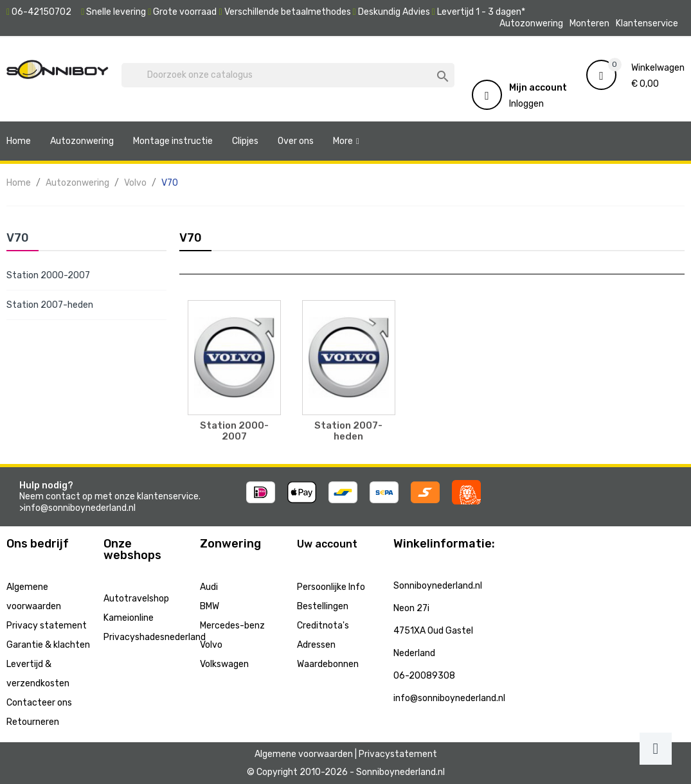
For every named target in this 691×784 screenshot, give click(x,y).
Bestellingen (323, 606)
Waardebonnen (328, 664)
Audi (209, 587)
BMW (210, 606)
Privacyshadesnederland (155, 637)
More (343, 141)
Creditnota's (323, 626)
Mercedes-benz (232, 626)
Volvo (211, 645)
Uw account (327, 544)
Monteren (589, 23)
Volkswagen (224, 664)
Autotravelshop (136, 599)
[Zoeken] (288, 75)
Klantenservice (647, 23)
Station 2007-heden (50, 305)
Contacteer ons (39, 703)
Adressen (316, 645)
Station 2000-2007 (48, 275)
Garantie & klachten (48, 645)
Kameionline (129, 618)
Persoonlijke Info (331, 587)
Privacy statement (47, 626)
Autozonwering (531, 23)
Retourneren (33, 722)
